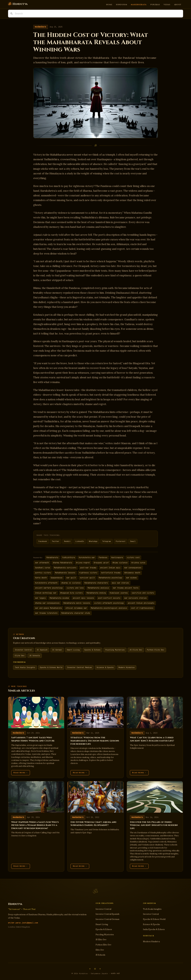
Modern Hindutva (126, 667)
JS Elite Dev (136, 650)
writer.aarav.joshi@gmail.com (23, 923)
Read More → (21, 773)
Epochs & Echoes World (51, 667)
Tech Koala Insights (25, 667)
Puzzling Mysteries (115, 650)
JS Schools (35, 656)
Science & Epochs (105, 667)
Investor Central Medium (79, 667)
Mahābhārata (139, 4)
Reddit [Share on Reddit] (67, 541)
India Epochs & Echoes (154, 929)
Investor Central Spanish (107, 914)
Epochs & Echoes (92, 650)
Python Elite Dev (156, 650)
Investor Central (23, 650)
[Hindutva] (18, 4)
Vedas (167, 4)
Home (109, 4)
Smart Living (73, 650)
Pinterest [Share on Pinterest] (121, 541)
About (178, 4)
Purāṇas (155, 4)
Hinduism (122, 4)
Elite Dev (20, 656)
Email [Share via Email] (133, 541)
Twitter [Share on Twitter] (56, 541)
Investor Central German (107, 919)
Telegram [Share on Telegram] (107, 541)
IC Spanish (42, 650)
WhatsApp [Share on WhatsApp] (93, 541)
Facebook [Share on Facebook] (43, 541)
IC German (57, 650)
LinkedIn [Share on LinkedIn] (80, 541)
